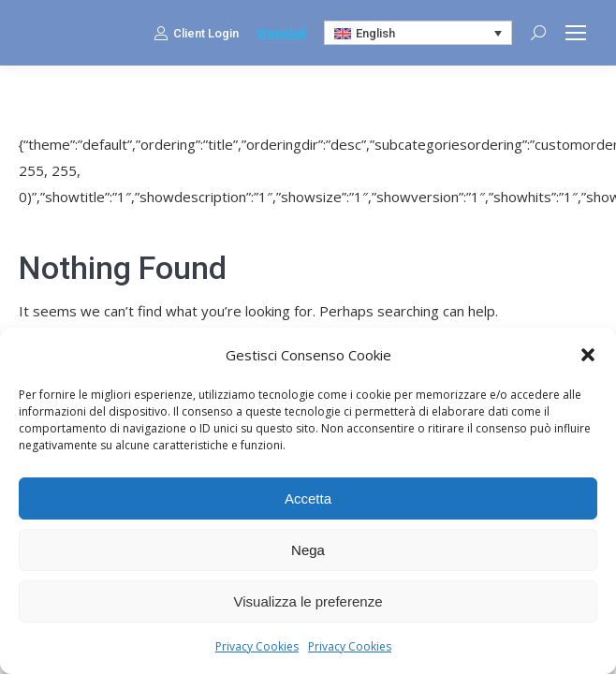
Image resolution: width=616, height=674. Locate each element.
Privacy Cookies (257, 646)
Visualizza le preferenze (308, 601)
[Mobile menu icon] (576, 33)
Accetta (308, 498)
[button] (588, 355)
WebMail (281, 33)
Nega (308, 550)
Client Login (196, 33)
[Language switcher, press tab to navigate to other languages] (418, 33)
